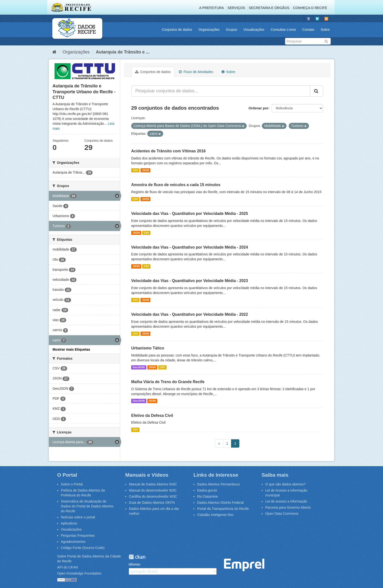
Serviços (236, 8)
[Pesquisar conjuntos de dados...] (221, 91)
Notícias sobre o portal (78, 517)
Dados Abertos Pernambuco (218, 484)
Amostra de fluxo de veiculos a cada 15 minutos (176, 185)
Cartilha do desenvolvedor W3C (153, 496)
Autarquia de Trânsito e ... (123, 52)
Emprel (244, 565)
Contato (308, 30)
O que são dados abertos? (285, 484)
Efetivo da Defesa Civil (152, 415)
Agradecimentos (73, 542)
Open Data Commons (282, 514)
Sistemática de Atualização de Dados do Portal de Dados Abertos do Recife (87, 506)
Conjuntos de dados (177, 30)
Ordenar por (259, 108)
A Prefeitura (212, 8)
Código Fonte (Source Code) (83, 548)
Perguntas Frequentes (78, 535)
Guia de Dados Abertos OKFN (152, 503)
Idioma (134, 564)
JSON (145, 170)
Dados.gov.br (207, 490)
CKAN (137, 557)
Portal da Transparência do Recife (223, 509)
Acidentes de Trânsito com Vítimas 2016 (168, 151)
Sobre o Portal (72, 484)
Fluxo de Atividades (196, 72)
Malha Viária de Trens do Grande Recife (168, 382)
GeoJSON (139, 367)
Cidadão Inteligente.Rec (215, 515)
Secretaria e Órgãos (269, 8)
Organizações (209, 30)
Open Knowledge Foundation (79, 573)
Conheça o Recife (310, 8)
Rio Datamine (207, 496)
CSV (135, 170)
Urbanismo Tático (148, 348)
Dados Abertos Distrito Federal (220, 503)
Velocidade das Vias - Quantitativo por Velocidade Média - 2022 (190, 314)
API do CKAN (68, 567)
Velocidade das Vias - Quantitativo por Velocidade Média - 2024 (190, 247)
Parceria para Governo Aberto (288, 507)
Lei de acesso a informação (286, 501)
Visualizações (254, 30)
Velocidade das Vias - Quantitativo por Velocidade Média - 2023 (190, 281)
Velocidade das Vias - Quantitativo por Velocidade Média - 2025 (190, 214)
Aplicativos (69, 523)
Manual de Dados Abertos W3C (153, 484)
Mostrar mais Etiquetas (71, 349)
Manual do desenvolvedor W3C (153, 490)
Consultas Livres (283, 30)
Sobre (325, 30)
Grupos (232, 30)
